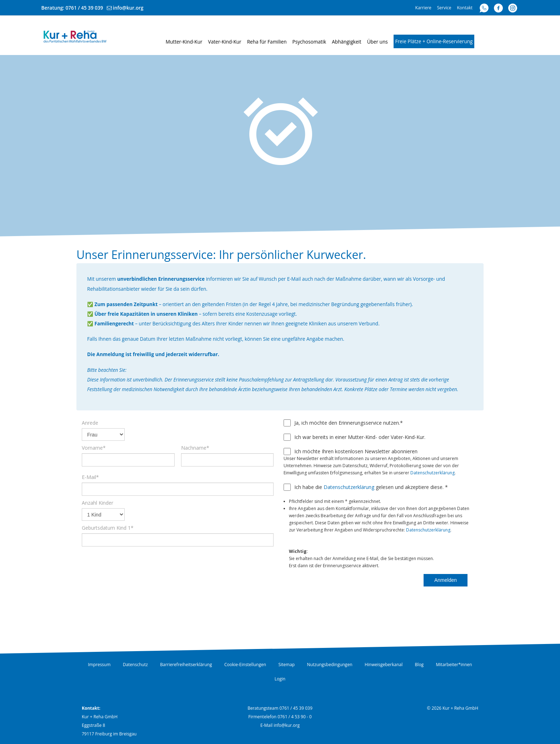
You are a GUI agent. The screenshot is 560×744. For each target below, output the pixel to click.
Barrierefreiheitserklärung (186, 665)
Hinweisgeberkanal (384, 665)
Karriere (423, 8)
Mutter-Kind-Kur (184, 42)
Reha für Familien (267, 42)
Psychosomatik (309, 42)
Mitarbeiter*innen (454, 665)
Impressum (99, 665)
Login (280, 679)
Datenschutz (135, 665)
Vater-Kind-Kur (225, 42)
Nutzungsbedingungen (330, 665)
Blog (419, 665)
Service (444, 8)
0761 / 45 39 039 (84, 8)
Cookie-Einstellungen (245, 665)
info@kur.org (128, 8)
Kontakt (465, 8)
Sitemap (286, 665)
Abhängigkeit (346, 42)
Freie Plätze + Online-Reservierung (434, 41)
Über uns (377, 42)
